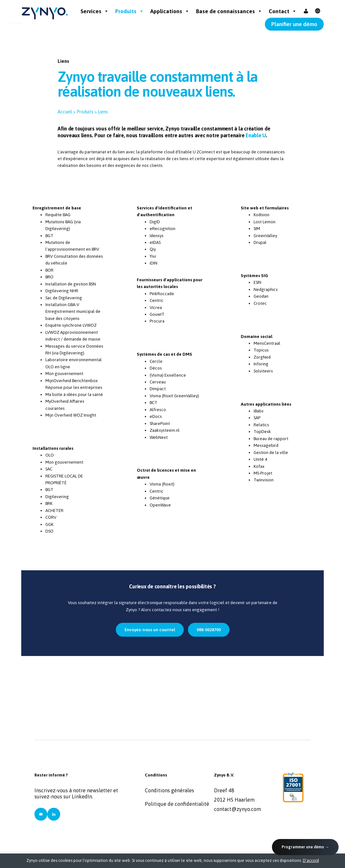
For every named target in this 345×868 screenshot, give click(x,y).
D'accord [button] (311, 860)
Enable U (256, 135)
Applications (170, 11)
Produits (130, 11)
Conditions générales (169, 790)
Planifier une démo (294, 24)
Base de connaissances (229, 11)
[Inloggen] (306, 11)
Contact (283, 11)
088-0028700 (209, 630)
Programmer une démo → (305, 847)
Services (95, 11)
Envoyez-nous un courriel (150, 630)
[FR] (318, 11)
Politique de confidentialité (177, 804)
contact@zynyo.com (238, 809)
